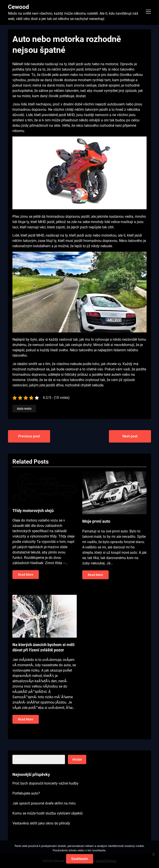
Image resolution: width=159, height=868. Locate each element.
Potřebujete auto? (26, 793)
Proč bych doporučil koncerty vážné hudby (45, 783)
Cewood (19, 7)
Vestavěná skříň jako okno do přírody (41, 823)
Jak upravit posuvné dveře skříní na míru (44, 803)
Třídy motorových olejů (33, 511)
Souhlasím (80, 859)
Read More (26, 575)
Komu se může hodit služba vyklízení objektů (48, 813)
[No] (153, 854)
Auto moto (24, 409)
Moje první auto (96, 521)
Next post (130, 436)
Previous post (29, 436)
